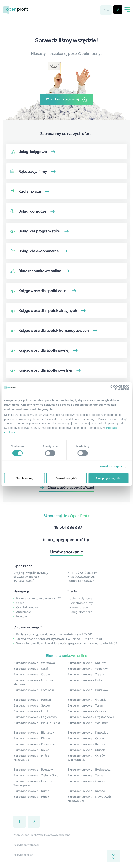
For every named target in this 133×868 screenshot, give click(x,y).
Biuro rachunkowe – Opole (32, 674)
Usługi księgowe (81, 598)
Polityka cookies (23, 855)
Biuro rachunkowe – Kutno (31, 791)
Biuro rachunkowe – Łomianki (34, 690)
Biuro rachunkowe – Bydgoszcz (89, 769)
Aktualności (24, 612)
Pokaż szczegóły (111, 466)
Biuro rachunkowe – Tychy (85, 775)
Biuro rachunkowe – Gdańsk (87, 700)
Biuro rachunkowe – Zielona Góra (36, 775)
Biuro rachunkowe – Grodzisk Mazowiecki (33, 682)
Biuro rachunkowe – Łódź (31, 669)
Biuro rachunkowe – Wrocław (88, 669)
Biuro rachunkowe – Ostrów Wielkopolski (86, 758)
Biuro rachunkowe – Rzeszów (33, 769)
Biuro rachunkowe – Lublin (31, 711)
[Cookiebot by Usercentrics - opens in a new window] (113, 387)
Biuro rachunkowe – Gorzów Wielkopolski (33, 783)
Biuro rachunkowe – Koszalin (87, 744)
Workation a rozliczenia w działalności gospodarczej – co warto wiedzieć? (67, 643)
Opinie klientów (27, 607)
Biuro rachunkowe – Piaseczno (34, 744)
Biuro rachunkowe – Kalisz (31, 750)
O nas (20, 603)
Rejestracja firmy (81, 603)
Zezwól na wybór (66, 478)
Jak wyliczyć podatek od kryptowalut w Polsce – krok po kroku (59, 639)
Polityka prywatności (26, 845)
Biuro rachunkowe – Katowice (88, 732)
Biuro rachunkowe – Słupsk (86, 750)
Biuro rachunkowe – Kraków (87, 663)
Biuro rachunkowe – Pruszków (88, 690)
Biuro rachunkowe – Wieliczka (88, 723)
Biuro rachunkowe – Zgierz (86, 674)
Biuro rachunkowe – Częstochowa (91, 717)
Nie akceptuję (25, 478)
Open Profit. (30, 835)
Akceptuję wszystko (108, 478)
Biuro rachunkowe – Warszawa (34, 663)
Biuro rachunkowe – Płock (31, 797)
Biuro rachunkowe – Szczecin (33, 705)
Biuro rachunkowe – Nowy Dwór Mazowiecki (89, 799)
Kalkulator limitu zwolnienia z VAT (38, 598)
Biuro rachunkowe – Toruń (85, 705)
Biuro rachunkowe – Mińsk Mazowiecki (31, 758)
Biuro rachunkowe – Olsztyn (86, 738)
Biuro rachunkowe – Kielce (32, 738)
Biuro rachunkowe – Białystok (34, 732)
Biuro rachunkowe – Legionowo (35, 717)
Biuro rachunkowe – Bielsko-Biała (37, 723)
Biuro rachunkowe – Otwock (87, 711)
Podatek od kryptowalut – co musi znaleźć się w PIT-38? (54, 634)
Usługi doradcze (81, 612)
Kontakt (22, 616)
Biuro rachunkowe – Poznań (32, 700)
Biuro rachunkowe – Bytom (86, 680)
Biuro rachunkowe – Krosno (86, 791)
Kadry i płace (79, 607)
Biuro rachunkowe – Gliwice (87, 781)
